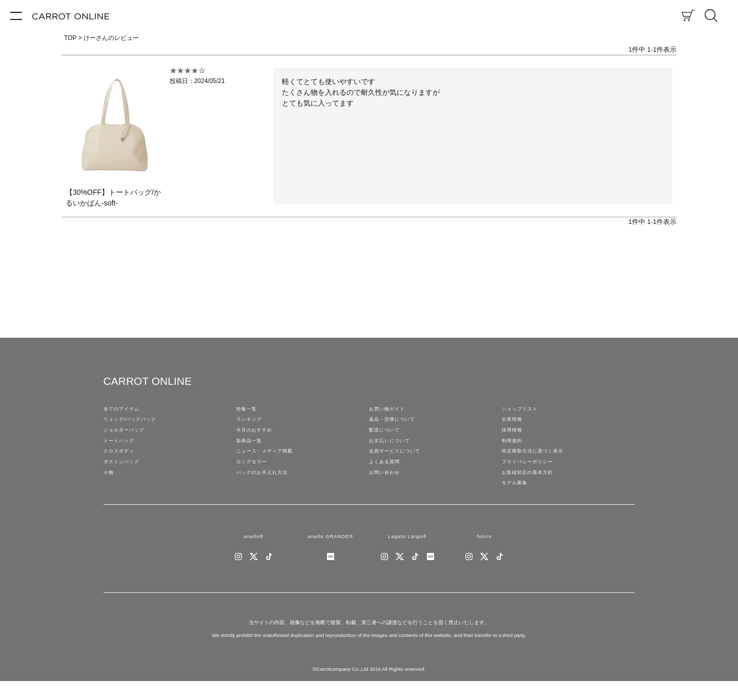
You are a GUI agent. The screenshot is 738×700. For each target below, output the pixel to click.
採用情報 (514, 435)
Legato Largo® (407, 553)
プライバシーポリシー (532, 473)
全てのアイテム (125, 410)
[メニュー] (16, 15)
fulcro (484, 553)
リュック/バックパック (135, 422)
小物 (110, 485)
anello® (253, 553)
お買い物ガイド (391, 410)
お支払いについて (394, 448)
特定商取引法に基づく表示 (539, 460)
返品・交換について (397, 422)
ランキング (252, 422)
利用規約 (514, 448)
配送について (387, 435)
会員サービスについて (400, 460)
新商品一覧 (252, 448)
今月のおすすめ (258, 435)
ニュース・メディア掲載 (270, 460)
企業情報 (514, 422)
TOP (70, 38)
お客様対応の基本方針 (532, 485)
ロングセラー (255, 473)
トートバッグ (122, 448)
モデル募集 (517, 498)
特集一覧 (249, 410)
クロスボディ (122, 460)
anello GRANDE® (330, 553)
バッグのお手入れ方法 (267, 485)
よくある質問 (387, 473)
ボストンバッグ (125, 473)
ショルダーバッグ (128, 435)
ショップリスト (523, 410)
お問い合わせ (387, 485)
